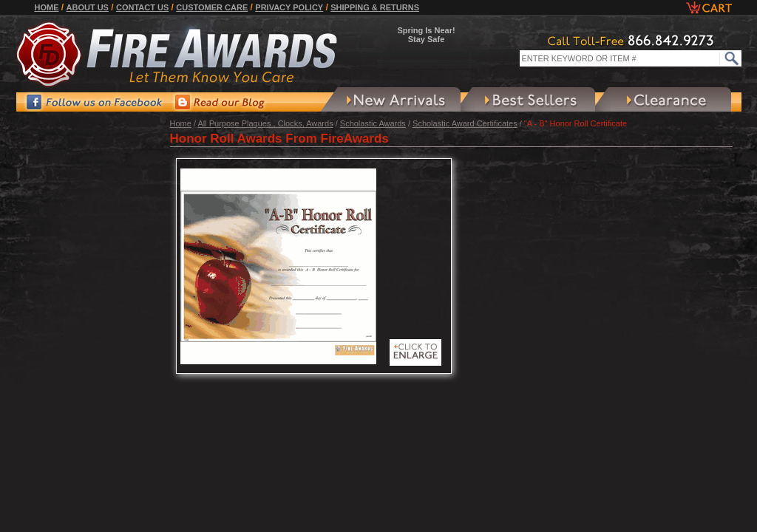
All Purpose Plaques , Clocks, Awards (265, 123)
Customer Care (212, 7)
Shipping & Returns (375, 7)
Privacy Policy (289, 7)
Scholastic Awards (373, 123)
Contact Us (142, 7)
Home (47, 7)
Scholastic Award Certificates (465, 123)
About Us (88, 7)
